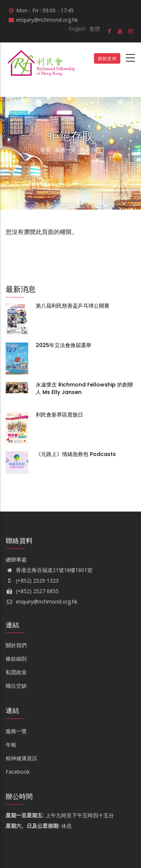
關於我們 (16, 645)
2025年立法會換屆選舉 (64, 345)
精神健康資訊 (21, 758)
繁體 (95, 29)
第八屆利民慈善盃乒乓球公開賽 (73, 306)
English (77, 29)
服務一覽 (65, 150)
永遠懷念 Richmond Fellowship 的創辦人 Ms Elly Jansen (84, 388)
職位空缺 (16, 686)
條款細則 (16, 659)
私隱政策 (16, 672)
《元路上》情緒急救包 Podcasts (77, 454)
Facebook (18, 772)
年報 (11, 745)
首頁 (45, 150)
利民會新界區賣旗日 (59, 415)
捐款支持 (107, 58)
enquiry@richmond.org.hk (42, 602)
